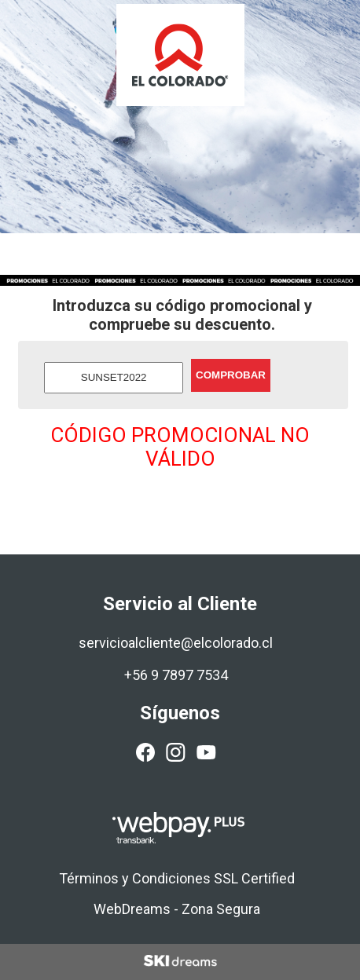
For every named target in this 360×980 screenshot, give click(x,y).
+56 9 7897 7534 (176, 675)
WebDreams (132, 909)
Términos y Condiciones (135, 878)
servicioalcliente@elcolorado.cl (176, 643)
